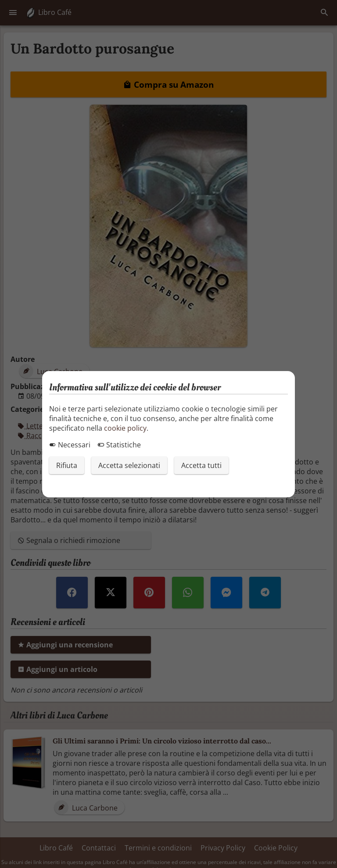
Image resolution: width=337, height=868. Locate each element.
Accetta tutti (201, 465)
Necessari (70, 445)
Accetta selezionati (129, 465)
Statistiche (119, 445)
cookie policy (125, 428)
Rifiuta (67, 465)
